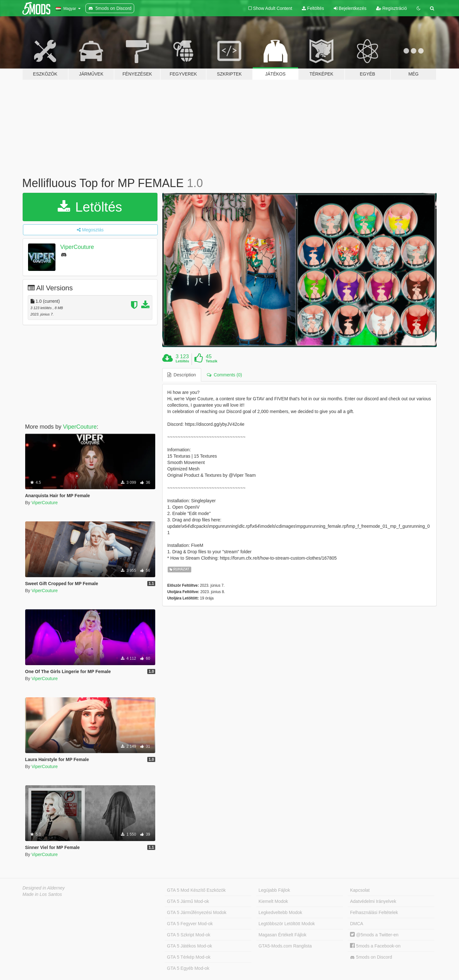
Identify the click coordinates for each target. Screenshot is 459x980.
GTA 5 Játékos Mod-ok (189, 946)
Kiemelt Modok (273, 901)
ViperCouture (77, 247)
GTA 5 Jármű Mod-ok (188, 901)
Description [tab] (182, 375)
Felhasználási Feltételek (374, 912)
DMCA (357, 924)
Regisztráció (392, 8)
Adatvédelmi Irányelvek (373, 901)
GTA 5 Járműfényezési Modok (197, 912)
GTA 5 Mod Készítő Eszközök (196, 890)
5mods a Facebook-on (375, 946)
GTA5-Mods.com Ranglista (285, 946)
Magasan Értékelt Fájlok (282, 935)
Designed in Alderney (44, 888)
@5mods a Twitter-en (374, 935)
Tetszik (211, 361)
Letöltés (90, 207)
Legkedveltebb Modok (280, 912)
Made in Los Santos (42, 894)
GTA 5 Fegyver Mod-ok (190, 924)
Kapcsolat (360, 890)
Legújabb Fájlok (274, 890)
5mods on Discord (371, 957)
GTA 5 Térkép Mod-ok (189, 957)
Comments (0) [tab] (224, 375)
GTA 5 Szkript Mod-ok (189, 935)
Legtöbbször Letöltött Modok (287, 924)
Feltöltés (313, 8)
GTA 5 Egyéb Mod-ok (188, 968)
